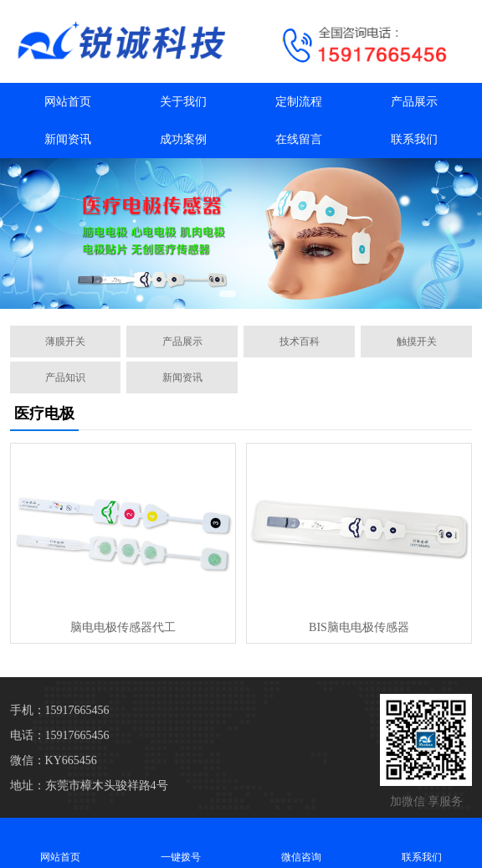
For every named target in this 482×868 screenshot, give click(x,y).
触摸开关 (417, 342)
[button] (228, 294)
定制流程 (299, 102)
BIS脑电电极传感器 (359, 627)
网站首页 (68, 102)
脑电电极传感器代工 (123, 627)
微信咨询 (301, 842)
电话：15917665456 (60, 735)
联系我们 (414, 139)
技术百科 (300, 342)
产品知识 (65, 378)
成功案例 (183, 139)
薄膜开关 (65, 342)
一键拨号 (181, 842)
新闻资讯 (68, 139)
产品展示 (414, 102)
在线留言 (299, 139)
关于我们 (183, 102)
